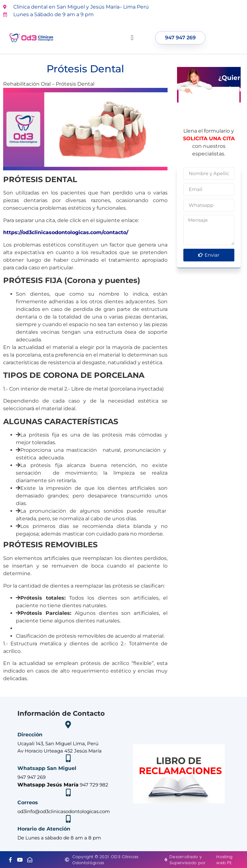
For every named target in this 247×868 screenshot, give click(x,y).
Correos (28, 802)
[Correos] (68, 792)
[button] (132, 38)
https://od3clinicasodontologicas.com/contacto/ (66, 232)
